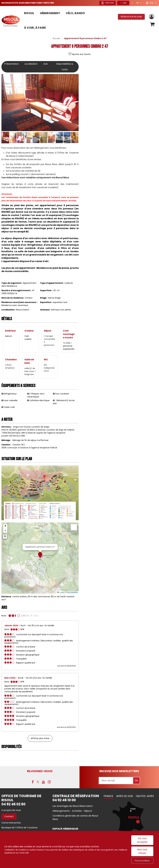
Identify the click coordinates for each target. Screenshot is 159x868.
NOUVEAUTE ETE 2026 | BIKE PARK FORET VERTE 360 (28, 3)
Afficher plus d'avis (40, 738)
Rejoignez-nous (40, 771)
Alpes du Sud (125, 796)
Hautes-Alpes (145, 796)
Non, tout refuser (142, 851)
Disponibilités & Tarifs (65, 67)
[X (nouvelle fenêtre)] (38, 782)
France (108, 796)
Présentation (12, 64)
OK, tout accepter (142, 840)
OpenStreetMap (72, 592)
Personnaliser (142, 861)
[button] (152, 24)
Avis (45, 64)
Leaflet (61, 592)
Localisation (31, 64)
